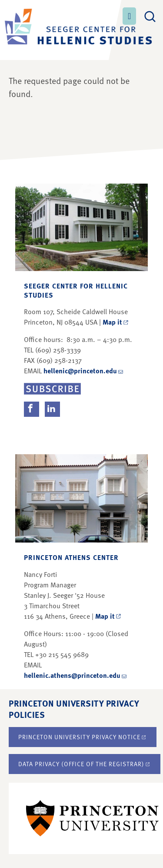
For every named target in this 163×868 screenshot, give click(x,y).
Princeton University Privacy (83, 737)
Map (116, 322)
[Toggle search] (150, 15)
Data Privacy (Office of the (85, 764)
